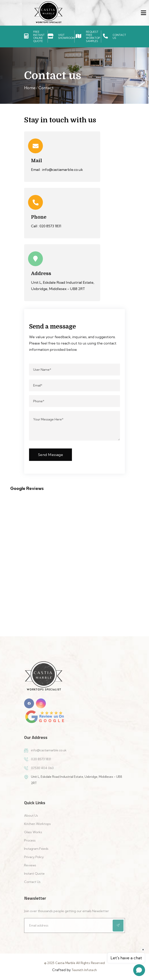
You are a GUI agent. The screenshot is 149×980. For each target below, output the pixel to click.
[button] (3, 502)
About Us (31, 818)
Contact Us (32, 884)
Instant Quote (34, 876)
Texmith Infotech (84, 970)
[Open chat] (139, 970)
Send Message (50, 455)
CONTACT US (119, 37)
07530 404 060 (42, 770)
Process (30, 843)
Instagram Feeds (36, 851)
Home (30, 88)
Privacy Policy (34, 859)
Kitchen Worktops (37, 826)
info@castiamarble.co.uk (62, 170)
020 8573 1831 (50, 226)
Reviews (30, 868)
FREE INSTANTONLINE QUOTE (39, 37)
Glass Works (33, 834)
